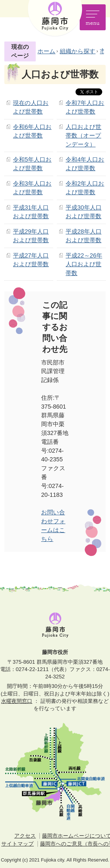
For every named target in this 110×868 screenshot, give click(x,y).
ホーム (46, 51)
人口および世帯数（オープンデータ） (83, 136)
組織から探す (78, 51)
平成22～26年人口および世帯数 (84, 264)
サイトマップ (18, 844)
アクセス (25, 836)
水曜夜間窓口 (17, 701)
